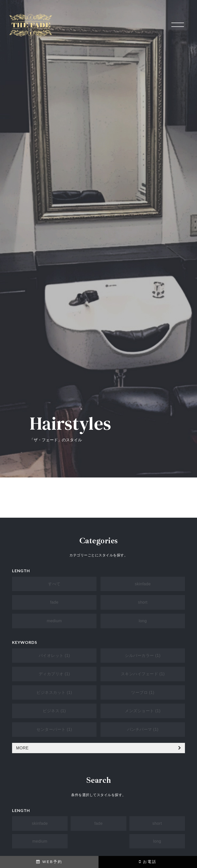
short (143, 602)
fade (54, 602)
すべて (54, 584)
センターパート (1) (54, 729)
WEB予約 (49, 862)
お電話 (148, 862)
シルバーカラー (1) (143, 656)
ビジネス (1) (54, 711)
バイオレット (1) (54, 656)
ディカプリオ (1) (54, 674)
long (143, 621)
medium (54, 621)
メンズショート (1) (143, 711)
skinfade (143, 584)
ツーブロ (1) (143, 692)
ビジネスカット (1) (54, 692)
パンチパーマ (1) (143, 729)
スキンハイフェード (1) (143, 674)
